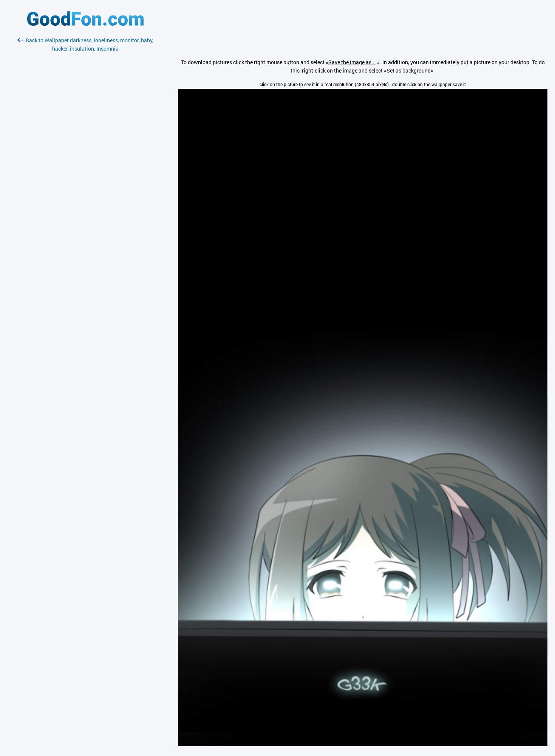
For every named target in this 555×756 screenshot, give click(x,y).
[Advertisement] (85, 142)
